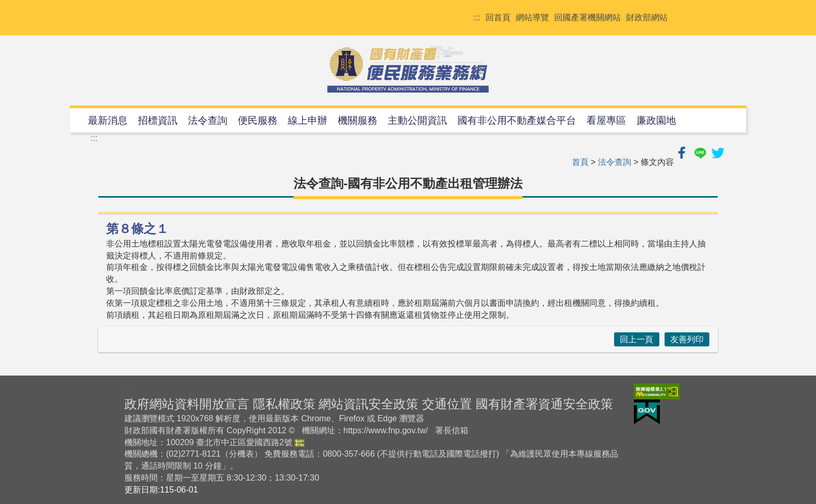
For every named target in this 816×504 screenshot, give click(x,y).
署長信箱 (452, 430)
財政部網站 (647, 17)
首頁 (580, 162)
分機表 (241, 454)
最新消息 (108, 120)
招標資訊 (158, 120)
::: (477, 17)
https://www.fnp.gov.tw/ (386, 430)
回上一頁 (636, 339)
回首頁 (498, 17)
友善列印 (687, 339)
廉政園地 (656, 120)
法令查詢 (208, 120)
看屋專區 (606, 120)
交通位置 (447, 404)
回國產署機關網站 (588, 17)
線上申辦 (308, 120)
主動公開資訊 (417, 120)
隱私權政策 (284, 404)
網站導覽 (532, 17)
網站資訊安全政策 (368, 404)
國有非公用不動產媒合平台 (517, 120)
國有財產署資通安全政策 (544, 404)
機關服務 (358, 120)
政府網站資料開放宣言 (187, 404)
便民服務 (258, 120)
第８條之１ (137, 229)
